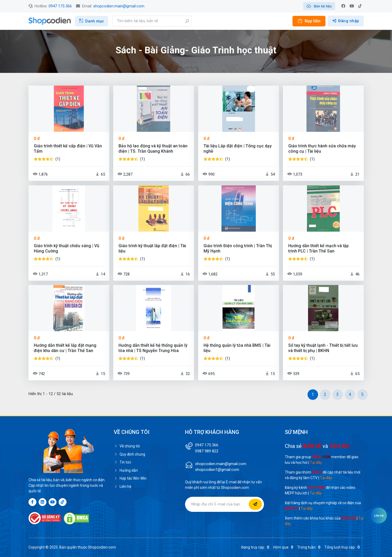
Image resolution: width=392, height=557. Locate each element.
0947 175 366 (60, 6)
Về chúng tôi (127, 446)
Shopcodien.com (102, 547)
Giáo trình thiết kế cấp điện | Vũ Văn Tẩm (68, 149)
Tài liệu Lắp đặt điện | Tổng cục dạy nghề (238, 149)
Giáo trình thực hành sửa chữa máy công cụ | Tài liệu (322, 149)
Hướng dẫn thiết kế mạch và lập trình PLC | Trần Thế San (318, 248)
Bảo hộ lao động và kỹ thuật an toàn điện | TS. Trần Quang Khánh (153, 149)
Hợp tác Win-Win (130, 478)
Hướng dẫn (126, 470)
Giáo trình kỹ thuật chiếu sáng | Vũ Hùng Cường (67, 248)
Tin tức (122, 462)
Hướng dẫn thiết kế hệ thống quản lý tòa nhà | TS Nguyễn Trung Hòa (153, 348)
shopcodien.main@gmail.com (119, 6)
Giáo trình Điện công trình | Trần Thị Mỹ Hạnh (238, 248)
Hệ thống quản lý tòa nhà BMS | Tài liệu (237, 348)
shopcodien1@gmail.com (217, 470)
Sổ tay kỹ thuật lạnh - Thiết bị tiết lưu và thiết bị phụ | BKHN (323, 348)
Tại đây (316, 462)
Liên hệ (122, 486)
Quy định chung (129, 454)
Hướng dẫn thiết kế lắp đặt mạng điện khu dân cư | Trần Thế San (65, 348)
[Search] (152, 21)
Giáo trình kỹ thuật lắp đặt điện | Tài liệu (152, 248)
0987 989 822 (207, 451)
